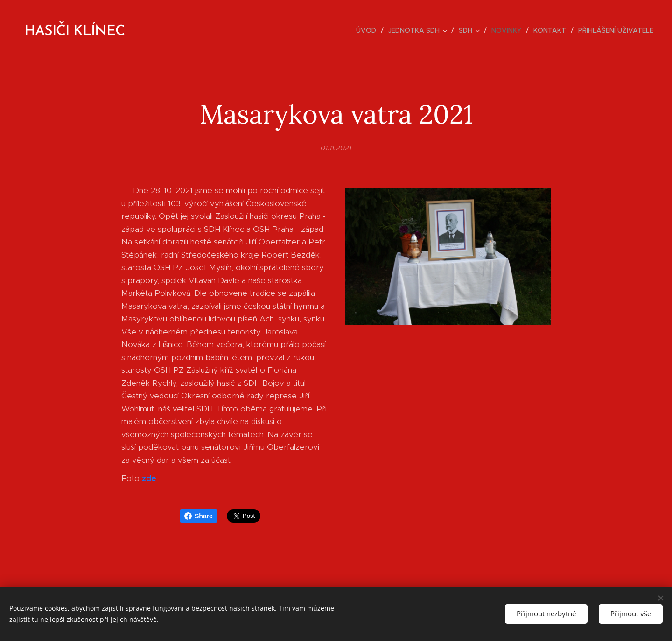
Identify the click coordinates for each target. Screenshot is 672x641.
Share (199, 516)
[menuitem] (369, 30)
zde (149, 478)
